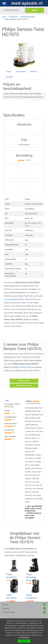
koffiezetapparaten (28, 17)
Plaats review (24, 381)
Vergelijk (9, 77)
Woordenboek (9, 612)
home (4, 17)
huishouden (13, 17)
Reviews (33, 72)
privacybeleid (24, 640)
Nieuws (6, 608)
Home (5, 605)
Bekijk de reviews (24, 386)
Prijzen (9, 72)
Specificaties (21, 72)
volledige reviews (19, 367)
